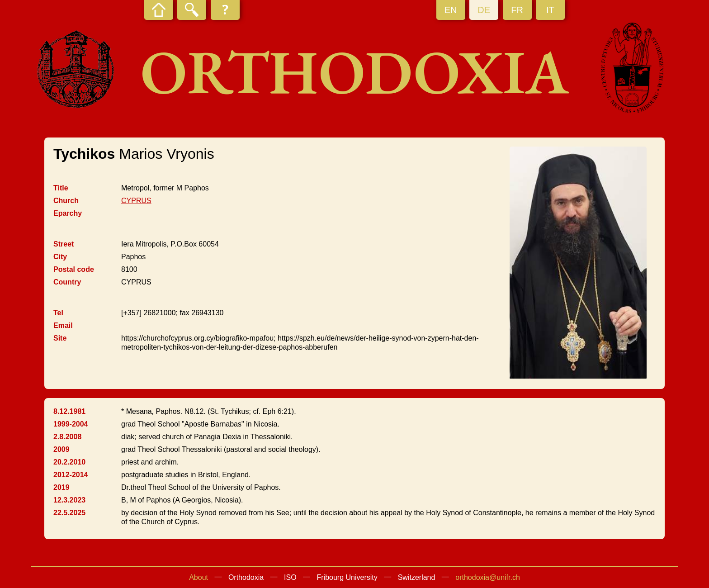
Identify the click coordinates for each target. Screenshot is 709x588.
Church (66, 201)
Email (63, 325)
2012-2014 (71, 475)
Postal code (74, 269)
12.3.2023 (69, 500)
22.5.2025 (69, 513)
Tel (58, 313)
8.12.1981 (69, 411)
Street (64, 244)
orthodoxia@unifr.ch (488, 577)
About (199, 577)
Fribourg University (347, 577)
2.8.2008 (67, 437)
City (60, 257)
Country (67, 282)
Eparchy (68, 213)
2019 (61, 487)
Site (60, 338)
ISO (290, 577)
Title (61, 188)
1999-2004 (71, 424)
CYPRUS (136, 201)
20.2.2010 (69, 462)
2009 (61, 449)
